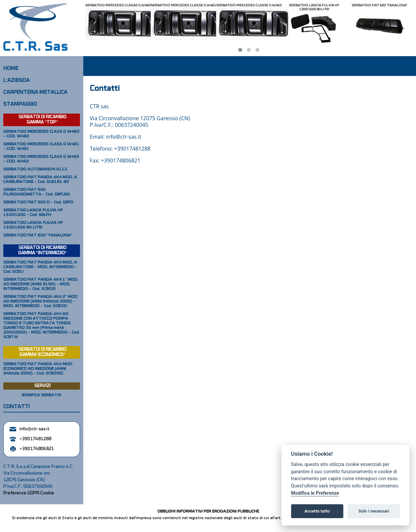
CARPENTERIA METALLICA (35, 92)
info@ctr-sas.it (30, 429)
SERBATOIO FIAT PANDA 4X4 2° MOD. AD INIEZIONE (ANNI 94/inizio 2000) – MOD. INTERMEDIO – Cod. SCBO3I (41, 301)
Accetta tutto (317, 511)
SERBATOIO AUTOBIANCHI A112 (35, 169)
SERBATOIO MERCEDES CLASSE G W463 (249, 5)
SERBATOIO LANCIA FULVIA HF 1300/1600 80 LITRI (314, 7)
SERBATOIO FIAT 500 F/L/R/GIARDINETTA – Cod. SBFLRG (37, 192)
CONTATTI (17, 407)
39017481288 (134, 149)
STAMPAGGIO (20, 104)
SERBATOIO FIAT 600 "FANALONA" (379, 5)
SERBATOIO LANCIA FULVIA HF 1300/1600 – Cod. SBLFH (33, 213)
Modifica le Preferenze (315, 493)
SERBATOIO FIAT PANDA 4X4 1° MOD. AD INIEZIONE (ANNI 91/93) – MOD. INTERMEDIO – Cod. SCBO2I (41, 284)
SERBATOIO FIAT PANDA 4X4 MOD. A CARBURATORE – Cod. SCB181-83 (40, 180)
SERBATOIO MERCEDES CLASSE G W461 (183, 5)
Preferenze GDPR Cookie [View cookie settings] (29, 493)
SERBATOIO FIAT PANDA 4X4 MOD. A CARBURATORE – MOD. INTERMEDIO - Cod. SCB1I (40, 267)
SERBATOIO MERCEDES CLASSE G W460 (118, 5)
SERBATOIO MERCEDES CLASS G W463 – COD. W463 (41, 159)
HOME (11, 69)
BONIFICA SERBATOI (41, 395)
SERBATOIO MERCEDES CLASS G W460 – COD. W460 (41, 134)
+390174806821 (32, 449)
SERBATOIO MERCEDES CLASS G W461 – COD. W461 (41, 147)
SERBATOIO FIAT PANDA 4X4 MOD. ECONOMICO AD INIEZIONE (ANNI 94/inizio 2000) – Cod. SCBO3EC (38, 369)
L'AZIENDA (17, 81)
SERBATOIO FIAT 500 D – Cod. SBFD (38, 202)
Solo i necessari (374, 511)
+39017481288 (30, 439)
